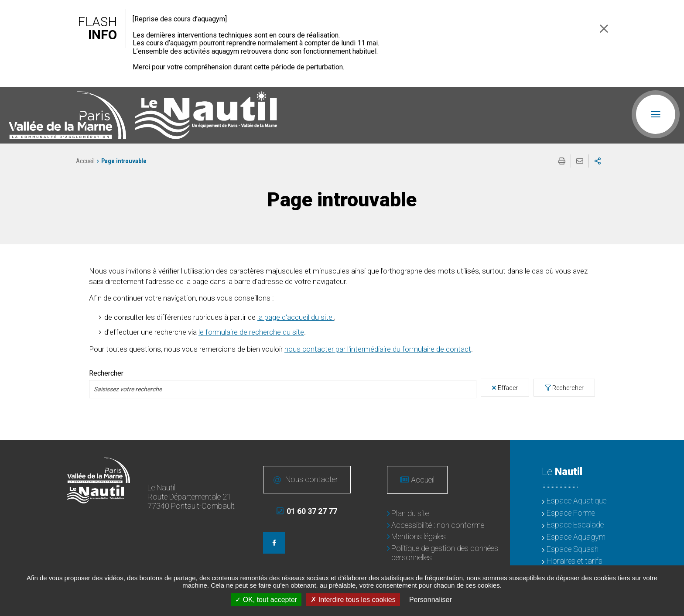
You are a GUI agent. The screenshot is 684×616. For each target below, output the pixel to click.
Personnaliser (431, 600)
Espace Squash (573, 549)
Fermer (604, 29)
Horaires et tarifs (575, 561)
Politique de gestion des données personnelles (445, 553)
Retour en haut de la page (671, 453)
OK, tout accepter (266, 600)
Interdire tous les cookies (353, 600)
